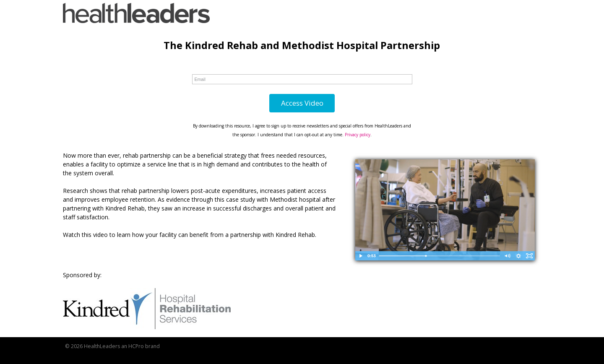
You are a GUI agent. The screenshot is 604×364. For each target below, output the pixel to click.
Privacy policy (358, 135)
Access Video (302, 103)
